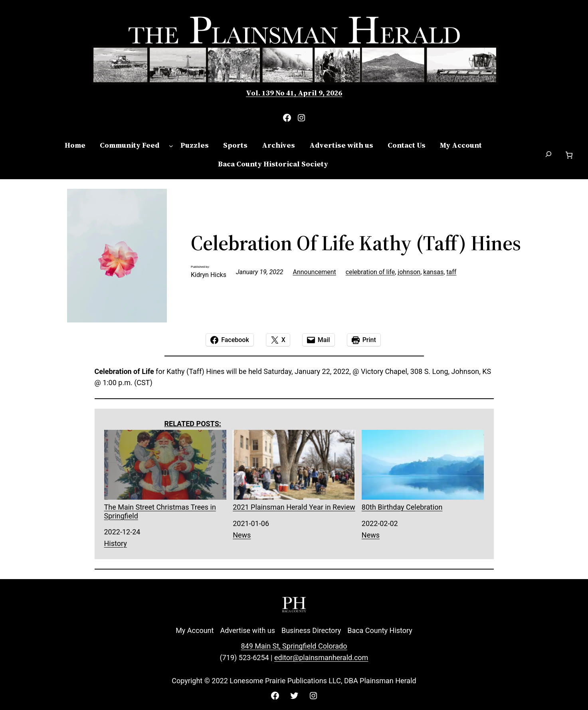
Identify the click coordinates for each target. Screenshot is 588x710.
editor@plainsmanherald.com (321, 658)
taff (451, 272)
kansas (433, 272)
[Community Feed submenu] (171, 145)
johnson (409, 272)
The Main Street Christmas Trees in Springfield (165, 475)
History (116, 543)
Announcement (314, 272)
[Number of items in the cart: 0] (569, 155)
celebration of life (370, 272)
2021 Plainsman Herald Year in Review (294, 471)
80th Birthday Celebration (423, 471)
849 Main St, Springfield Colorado (294, 646)
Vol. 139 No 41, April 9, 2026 (294, 93)
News (242, 535)
